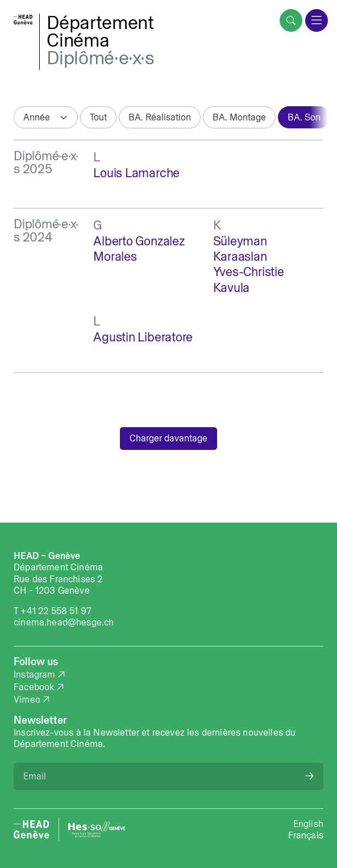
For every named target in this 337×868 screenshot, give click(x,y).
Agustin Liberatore (143, 337)
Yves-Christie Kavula (249, 279)
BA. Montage (239, 117)
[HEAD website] (32, 829)
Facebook (34, 687)
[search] (291, 20)
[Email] (168, 777)
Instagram (35, 674)
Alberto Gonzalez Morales (139, 249)
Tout (98, 117)
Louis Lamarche (136, 173)
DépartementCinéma (100, 31)
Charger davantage (168, 438)
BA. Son (304, 117)
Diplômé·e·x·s (101, 58)
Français (306, 835)
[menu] (317, 20)
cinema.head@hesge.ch (64, 622)
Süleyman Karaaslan (240, 249)
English (308, 824)
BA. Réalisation (160, 117)
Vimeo (27, 699)
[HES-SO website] (97, 829)
